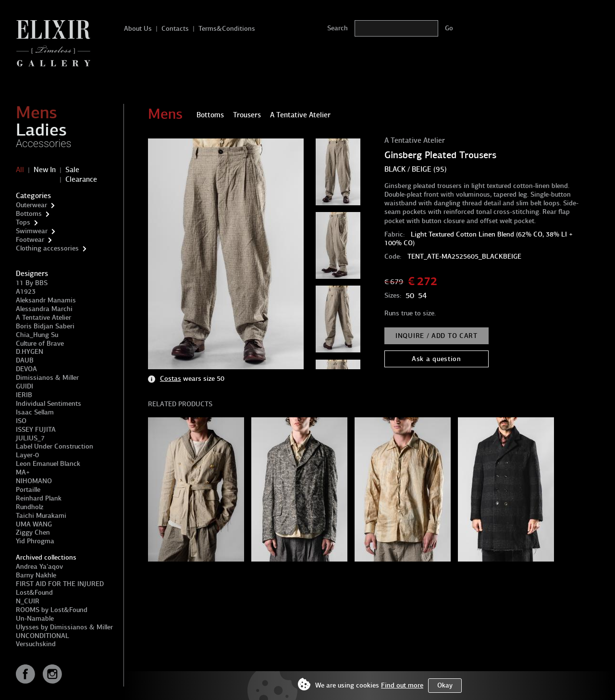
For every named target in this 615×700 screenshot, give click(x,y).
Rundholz (30, 507)
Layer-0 (27, 455)
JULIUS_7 (30, 438)
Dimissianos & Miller (47, 378)
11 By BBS (32, 283)
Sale (72, 170)
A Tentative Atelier (43, 318)
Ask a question (437, 359)
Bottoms (29, 214)
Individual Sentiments (49, 404)
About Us (138, 29)
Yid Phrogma (35, 541)
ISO (21, 421)
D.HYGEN (30, 352)
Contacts (175, 29)
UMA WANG (34, 524)
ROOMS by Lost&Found (52, 610)
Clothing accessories (47, 248)
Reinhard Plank (39, 498)
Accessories (44, 144)
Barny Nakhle (36, 575)
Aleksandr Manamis (46, 300)
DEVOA (26, 369)
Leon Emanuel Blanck (48, 464)
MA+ (23, 472)
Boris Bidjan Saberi (45, 326)
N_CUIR (28, 601)
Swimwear (32, 231)
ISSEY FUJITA (36, 430)
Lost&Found (34, 593)
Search (338, 28)
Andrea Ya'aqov (39, 567)
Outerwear (31, 205)
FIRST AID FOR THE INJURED (60, 584)
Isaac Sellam (35, 412)
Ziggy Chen (33, 532)
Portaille (28, 490)
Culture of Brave (40, 344)
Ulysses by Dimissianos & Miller (64, 627)
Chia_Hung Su (37, 335)
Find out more (402, 685)
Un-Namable (35, 619)
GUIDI (25, 386)
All (20, 170)
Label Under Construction (55, 446)
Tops (23, 222)
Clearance (81, 179)
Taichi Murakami (41, 516)
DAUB (25, 360)
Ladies (41, 130)
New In (45, 170)
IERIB (24, 395)
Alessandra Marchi (44, 309)
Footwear (30, 240)
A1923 (26, 292)
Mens (37, 112)
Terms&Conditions (227, 29)
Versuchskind (36, 644)
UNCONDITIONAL (43, 636)
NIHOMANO (34, 481)
